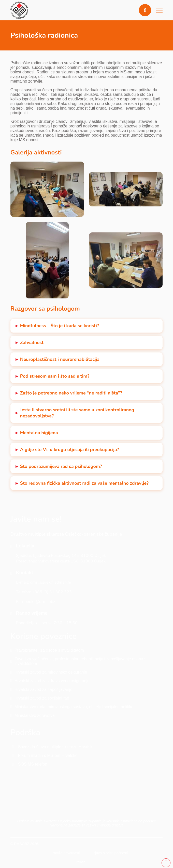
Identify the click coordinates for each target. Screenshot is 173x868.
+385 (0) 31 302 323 (52, 592)
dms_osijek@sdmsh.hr (51, 582)
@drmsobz (45, 602)
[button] (145, 10)
